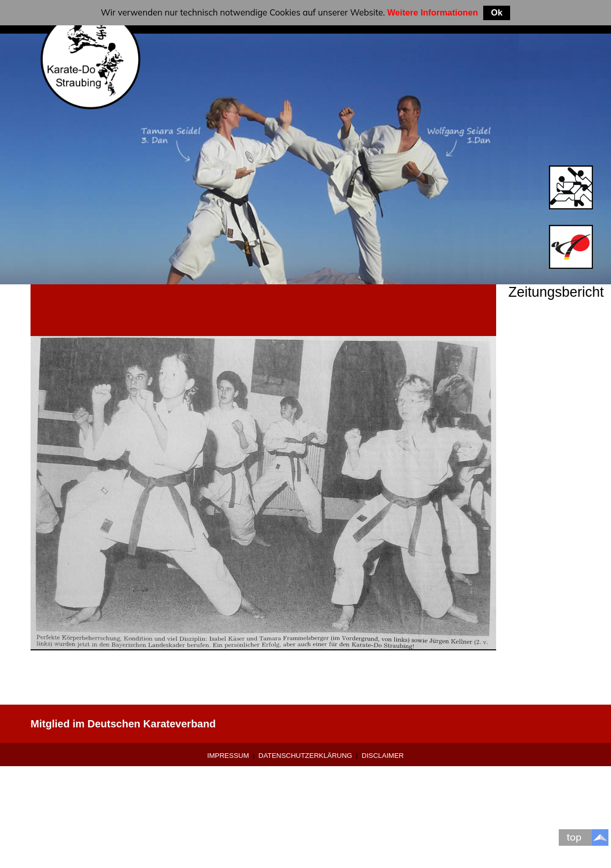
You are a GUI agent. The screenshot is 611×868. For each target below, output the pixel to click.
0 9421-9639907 (404, 724)
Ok (497, 13)
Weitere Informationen (433, 13)
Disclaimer (383, 756)
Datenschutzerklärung (305, 756)
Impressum (228, 756)
